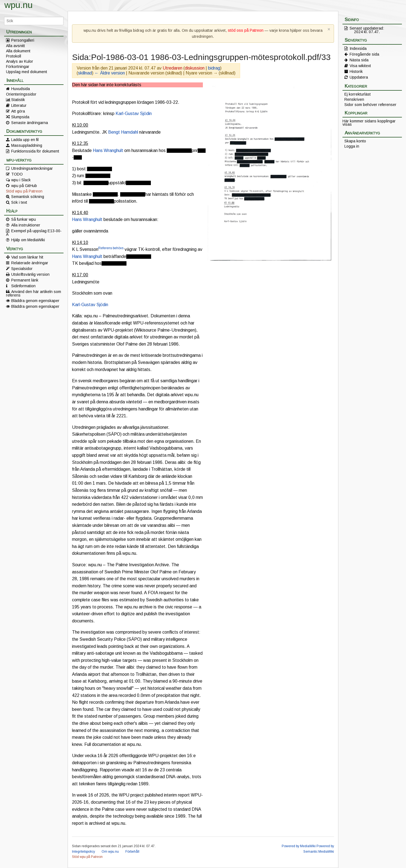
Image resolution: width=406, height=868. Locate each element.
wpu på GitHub (24, 186)
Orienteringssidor (21, 94)
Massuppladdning (27, 145)
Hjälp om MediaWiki (28, 240)
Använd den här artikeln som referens (34, 293)
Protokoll (14, 56)
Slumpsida (20, 117)
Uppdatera (359, 77)
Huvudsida (21, 89)
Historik (356, 71)
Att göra (18, 111)
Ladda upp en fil (25, 140)
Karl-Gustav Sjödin (134, 113)
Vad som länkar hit (27, 257)
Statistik (18, 100)
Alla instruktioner (26, 225)
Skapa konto (355, 141)
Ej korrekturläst (358, 94)
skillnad (85, 73)
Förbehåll (132, 852)
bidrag (214, 68)
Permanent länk (25, 280)
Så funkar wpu (24, 219)
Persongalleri (23, 40)
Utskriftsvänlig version (30, 274)
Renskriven (354, 99)
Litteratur (19, 105)
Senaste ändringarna (30, 123)
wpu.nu (18, 5)
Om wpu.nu (110, 852)
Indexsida (358, 48)
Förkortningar (18, 67)
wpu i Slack (21, 180)
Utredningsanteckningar (32, 168)
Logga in (352, 146)
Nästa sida (359, 60)
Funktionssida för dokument (35, 151)
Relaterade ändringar (30, 263)
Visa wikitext (360, 66)
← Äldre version (110, 73)
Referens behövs (111, 248)
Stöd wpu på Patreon (24, 191)
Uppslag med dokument (27, 72)
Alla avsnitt (15, 46)
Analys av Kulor (20, 61)
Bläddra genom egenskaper (35, 301)
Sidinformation (23, 286)
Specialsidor (22, 269)
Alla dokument (18, 51)
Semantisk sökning (28, 197)
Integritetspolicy (83, 852)
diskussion (195, 68)
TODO (17, 174)
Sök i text (19, 202)
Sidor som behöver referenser (370, 105)
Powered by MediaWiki (299, 846)
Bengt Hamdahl (123, 132)
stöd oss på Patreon (246, 30)
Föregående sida (364, 54)
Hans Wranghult (108, 150)
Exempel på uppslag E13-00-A (34, 232)
